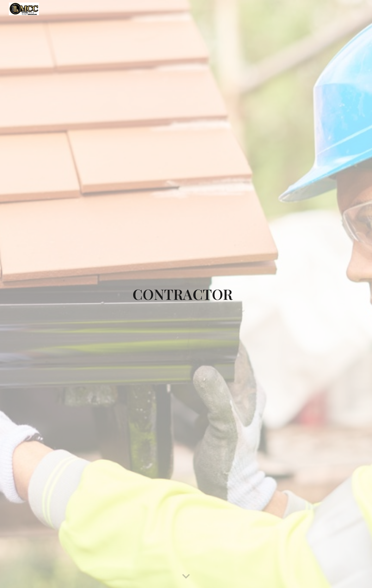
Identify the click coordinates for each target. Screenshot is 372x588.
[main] (186, 294)
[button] (186, 577)
